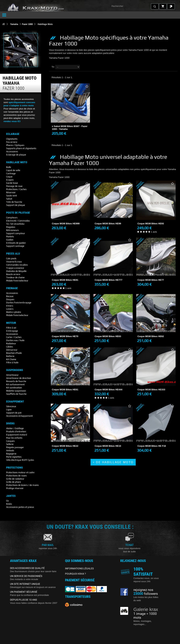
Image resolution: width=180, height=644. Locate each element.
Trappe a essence (15, 268)
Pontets (10, 237)
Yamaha (14, 24)
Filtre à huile (12, 362)
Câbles (9, 347)
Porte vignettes (14, 457)
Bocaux (10, 296)
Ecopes (10, 180)
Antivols (10, 451)
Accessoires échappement (19, 416)
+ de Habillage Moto (113, 462)
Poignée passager (15, 447)
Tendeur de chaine (15, 277)
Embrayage (12, 331)
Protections (15, 468)
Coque (9, 177)
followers (146, 594)
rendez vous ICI (12, 121)
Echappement (15, 402)
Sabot (9, 199)
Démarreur (12, 350)
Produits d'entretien (16, 432)
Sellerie (10, 444)
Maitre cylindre (14, 312)
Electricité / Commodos (18, 221)
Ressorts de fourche (16, 381)
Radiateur (11, 344)
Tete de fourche (14, 202)
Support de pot (14, 413)
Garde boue (12, 183)
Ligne (9, 410)
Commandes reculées (17, 265)
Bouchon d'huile (14, 353)
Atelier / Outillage (15, 428)
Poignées (11, 227)
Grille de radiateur (15, 479)
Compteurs (12, 218)
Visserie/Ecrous (14, 262)
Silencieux (11, 406)
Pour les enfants (14, 438)
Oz (7, 501)
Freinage (12, 288)
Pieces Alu (13, 254)
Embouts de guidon (16, 243)
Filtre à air (11, 328)
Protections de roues (16, 476)
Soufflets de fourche (16, 394)
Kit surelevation (14, 388)
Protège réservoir (15, 488)
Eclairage (13, 134)
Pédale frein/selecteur (17, 281)
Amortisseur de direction (19, 378)
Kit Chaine (11, 359)
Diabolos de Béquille (16, 271)
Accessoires (12, 152)
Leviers (10, 309)
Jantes (11, 496)
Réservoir (11, 192)
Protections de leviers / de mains (22, 485)
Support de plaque (16, 205)
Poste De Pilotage (18, 213)
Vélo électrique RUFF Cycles (20, 460)
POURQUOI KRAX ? (75, 574)
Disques (10, 299)
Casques (10, 441)
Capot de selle (13, 170)
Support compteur (16, 233)
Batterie (10, 356)
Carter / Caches (14, 337)
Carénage (11, 173)
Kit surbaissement (15, 384)
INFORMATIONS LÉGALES (79, 568)
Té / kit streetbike (15, 224)
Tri (53, 67)
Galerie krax (146, 609)
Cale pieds (11, 258)
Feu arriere (12, 142)
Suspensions (15, 370)
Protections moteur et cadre (20, 472)
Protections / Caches (16, 189)
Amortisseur (12, 375)
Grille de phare (14, 482)
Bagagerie (11, 454)
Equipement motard (17, 435)
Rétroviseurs (12, 230)
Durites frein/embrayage (19, 303)
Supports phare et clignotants (21, 148)
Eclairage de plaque (16, 155)
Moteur (11, 323)
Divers (10, 424)
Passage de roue (14, 186)
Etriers (10, 306)
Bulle (9, 167)
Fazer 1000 (27, 24)
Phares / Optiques (15, 145)
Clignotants (12, 139)
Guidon (10, 240)
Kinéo (9, 504)
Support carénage (15, 246)
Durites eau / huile (15, 340)
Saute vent (12, 196)
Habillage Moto (17, 162)
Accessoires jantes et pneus (20, 507)
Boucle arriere (13, 274)
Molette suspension (16, 391)
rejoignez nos (143, 590)
